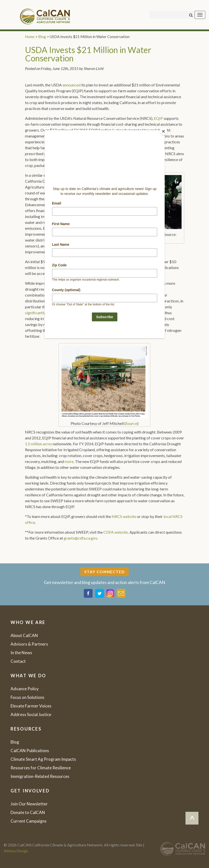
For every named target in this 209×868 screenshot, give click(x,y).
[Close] (163, 131)
